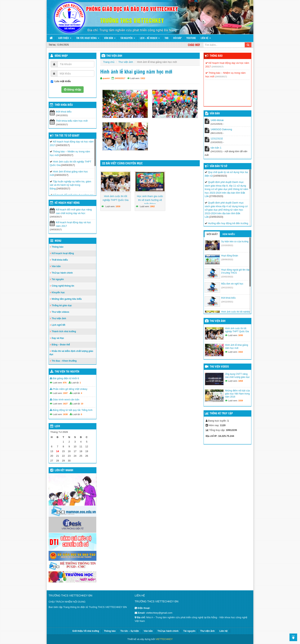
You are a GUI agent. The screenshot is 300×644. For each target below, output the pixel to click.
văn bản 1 (216, 148)
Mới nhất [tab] (212, 234)
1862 (152, 206)
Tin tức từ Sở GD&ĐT (67, 136)
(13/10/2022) (227, 245)
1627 (65, 404)
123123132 (217, 139)
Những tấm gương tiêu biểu (67, 299)
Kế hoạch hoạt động (67, 203)
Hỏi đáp (177, 38)
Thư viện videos (60, 312)
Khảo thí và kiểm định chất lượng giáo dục (71, 353)
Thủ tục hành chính (62, 273)
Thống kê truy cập (221, 414)
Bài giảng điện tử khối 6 (64, 378)
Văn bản (110, 38)
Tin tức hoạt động (88, 38)
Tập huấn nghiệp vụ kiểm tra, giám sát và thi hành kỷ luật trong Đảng (70, 185)
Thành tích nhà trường (64, 331)
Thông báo (57, 247)
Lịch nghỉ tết (58, 325)
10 (82, 404)
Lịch (57, 426)
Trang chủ (109, 62)
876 (65, 383)
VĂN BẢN (215, 114)
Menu (58, 241)
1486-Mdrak (217, 120)
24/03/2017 (120, 78)
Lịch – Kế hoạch (150, 38)
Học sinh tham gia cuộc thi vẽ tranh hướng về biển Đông (150, 200)
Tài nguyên (128, 38)
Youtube (191, 38)
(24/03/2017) (218, 67)
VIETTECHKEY (164, 639)
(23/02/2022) (227, 277)
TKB (166, 38)
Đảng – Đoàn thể (61, 345)
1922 (143, 78)
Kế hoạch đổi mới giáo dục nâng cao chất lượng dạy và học (74, 211)
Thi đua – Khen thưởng (64, 361)
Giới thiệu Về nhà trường (86, 631)
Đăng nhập (61, 56)
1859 (240, 381)
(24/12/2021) (227, 288)
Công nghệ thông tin (63, 286)
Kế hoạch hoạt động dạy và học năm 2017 (73, 224)
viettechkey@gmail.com (159, 613)
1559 (240, 401)
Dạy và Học (58, 338)
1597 (65, 393)
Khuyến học (58, 293)
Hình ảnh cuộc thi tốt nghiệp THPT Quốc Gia (115, 198)
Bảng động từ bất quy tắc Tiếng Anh (71, 410)
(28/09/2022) (227, 259)
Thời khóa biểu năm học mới (72, 121)
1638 (65, 414)
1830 (118, 206)
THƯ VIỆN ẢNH (114, 56)
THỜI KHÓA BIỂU (64, 105)
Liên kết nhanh (64, 470)
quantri (106, 78)
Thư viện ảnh (126, 62)
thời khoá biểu (64, 112)
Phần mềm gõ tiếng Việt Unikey (69, 389)
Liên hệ (206, 38)
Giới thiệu (65, 38)
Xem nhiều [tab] (229, 234)
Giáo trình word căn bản (64, 400)
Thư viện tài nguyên (67, 372)
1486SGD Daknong (221, 129)
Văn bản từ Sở (218, 166)
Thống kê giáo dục (62, 305)
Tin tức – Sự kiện (130, 631)
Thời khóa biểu (60, 260)
